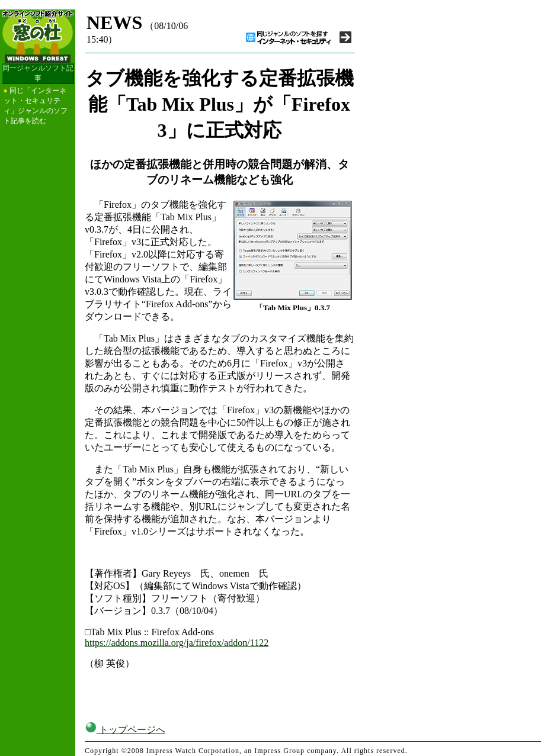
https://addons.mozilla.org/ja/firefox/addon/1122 (177, 643)
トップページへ (125, 730)
